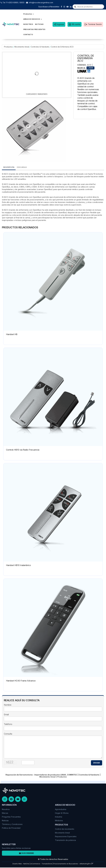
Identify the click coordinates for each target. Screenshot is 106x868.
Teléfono (8, 724)
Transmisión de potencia (65, 840)
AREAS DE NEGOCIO (33, 19)
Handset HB (12, 334)
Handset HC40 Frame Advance (21, 681)
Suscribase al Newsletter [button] (49, 7)
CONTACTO (28, 35)
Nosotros (6, 809)
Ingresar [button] (61, 24)
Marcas (5, 813)
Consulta (8, 734)
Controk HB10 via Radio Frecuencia (23, 450)
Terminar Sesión (95, 24)
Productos (29, 14)
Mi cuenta (76, 24)
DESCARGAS (22, 167)
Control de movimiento (65, 829)
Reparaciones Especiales (66, 836)
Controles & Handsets (40, 47)
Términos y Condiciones (12, 824)
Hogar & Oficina (62, 813)
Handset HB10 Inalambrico (18, 565)
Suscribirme (26, 853)
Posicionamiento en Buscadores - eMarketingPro (72, 864)
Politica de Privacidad (11, 828)
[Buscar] (75, 7)
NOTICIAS (39, 24)
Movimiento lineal (22, 47)
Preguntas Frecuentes (11, 817)
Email (6, 715)
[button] (92, 864)
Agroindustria (61, 809)
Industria (59, 817)
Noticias (5, 820)
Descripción (9, 167)
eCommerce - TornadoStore (41, 864)
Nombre (8, 705)
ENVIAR (97, 763)
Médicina (59, 820)
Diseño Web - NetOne (21, 864)
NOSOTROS (28, 24)
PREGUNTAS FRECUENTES (34, 29)
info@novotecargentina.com (41, 3)
